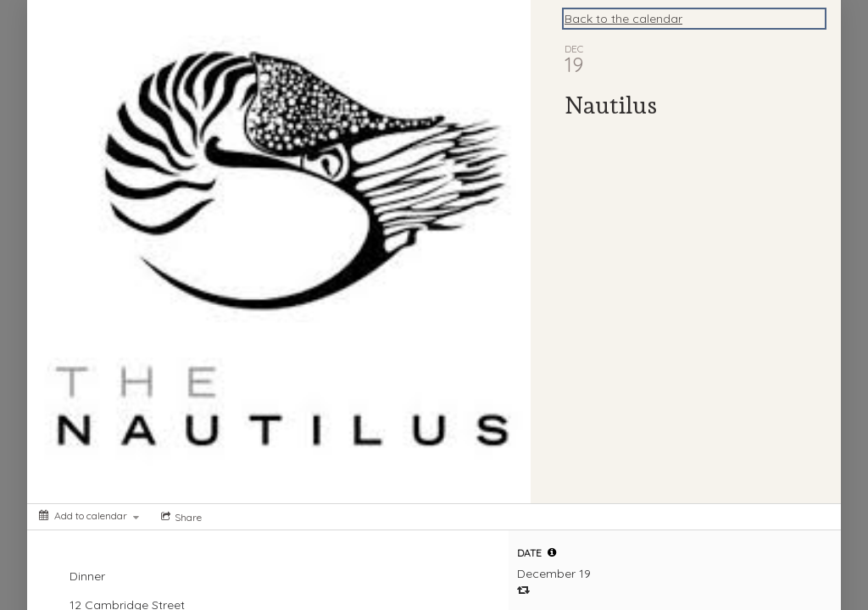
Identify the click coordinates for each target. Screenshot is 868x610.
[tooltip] (552, 552)
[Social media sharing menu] (180, 517)
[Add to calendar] (89, 516)
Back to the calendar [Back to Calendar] (623, 19)
